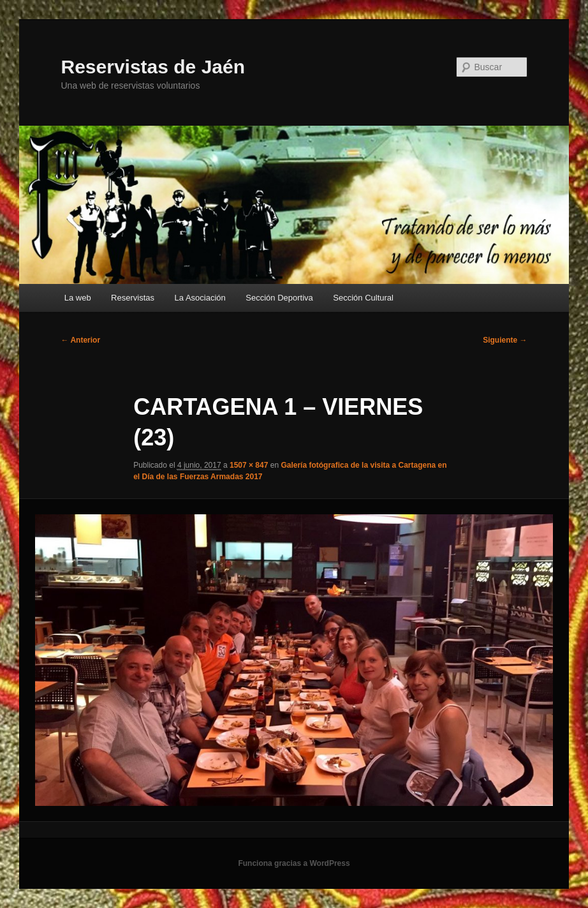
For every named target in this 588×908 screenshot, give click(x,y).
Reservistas (133, 298)
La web (78, 298)
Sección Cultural (363, 298)
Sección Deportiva (279, 298)
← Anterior (81, 340)
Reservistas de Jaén (153, 67)
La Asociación (200, 298)
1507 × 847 (249, 465)
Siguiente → (505, 340)
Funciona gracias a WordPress (294, 863)
